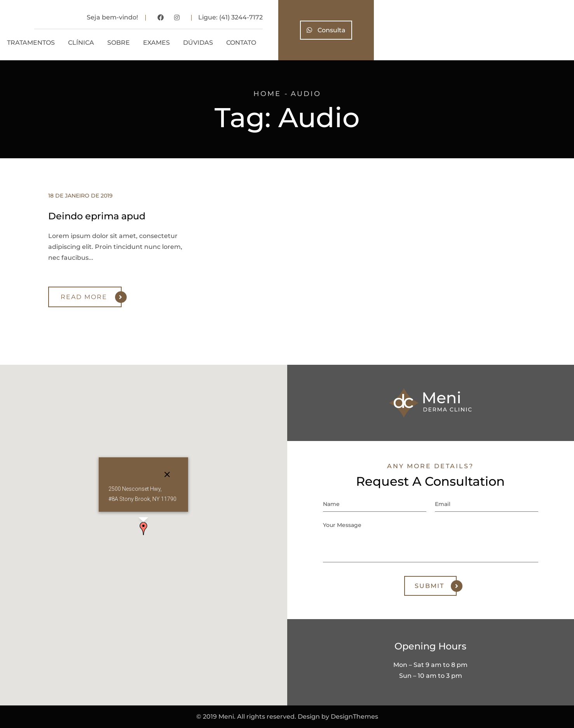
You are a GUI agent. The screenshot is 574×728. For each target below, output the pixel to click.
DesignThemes (354, 717)
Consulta (526, 30)
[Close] (167, 474)
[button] (143, 528)
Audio (306, 94)
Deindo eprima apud (97, 216)
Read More (91, 297)
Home (267, 94)
